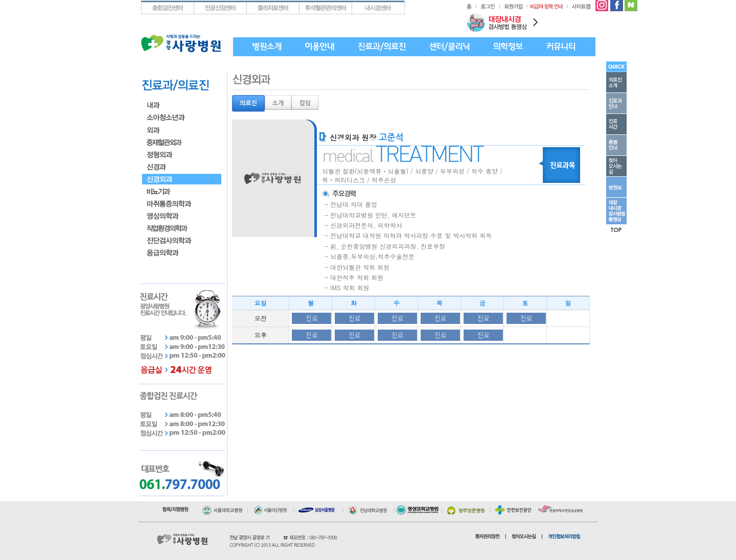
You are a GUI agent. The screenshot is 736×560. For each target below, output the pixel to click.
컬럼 (305, 103)
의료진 (248, 103)
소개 (278, 103)
